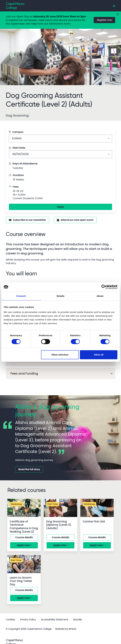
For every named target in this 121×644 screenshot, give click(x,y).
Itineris (72, 629)
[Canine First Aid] (97, 508)
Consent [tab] (21, 296)
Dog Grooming (17, 115)
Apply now (23, 545)
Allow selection (60, 355)
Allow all (99, 355)
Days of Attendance (25, 164)
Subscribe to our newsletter (27, 220)
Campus (16, 132)
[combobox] (61, 138)
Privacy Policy (28, 620)
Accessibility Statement (54, 620)
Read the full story (29, 469)
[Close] (117, 15)
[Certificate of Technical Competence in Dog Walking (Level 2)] (24, 508)
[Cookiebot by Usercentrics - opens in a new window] (104, 287)
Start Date (17, 148)
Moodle (78, 620)
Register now (104, 20)
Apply (60, 207)
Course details (24, 537)
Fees (16, 187)
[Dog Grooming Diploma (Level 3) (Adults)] (60, 508)
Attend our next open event (75, 220)
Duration (18, 175)
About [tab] (100, 296)
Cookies (10, 620)
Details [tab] (61, 296)
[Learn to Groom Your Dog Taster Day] (24, 564)
